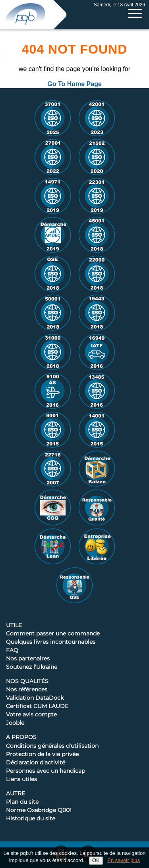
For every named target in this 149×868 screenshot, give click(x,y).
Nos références (27, 690)
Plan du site (22, 802)
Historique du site (31, 819)
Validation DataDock (35, 698)
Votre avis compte (31, 715)
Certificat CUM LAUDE (37, 706)
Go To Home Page (74, 84)
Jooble (15, 723)
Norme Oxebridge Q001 (39, 810)
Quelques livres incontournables (51, 642)
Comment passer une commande (53, 634)
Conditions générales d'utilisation (52, 746)
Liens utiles (21, 779)
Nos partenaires (28, 659)
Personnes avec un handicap (45, 771)
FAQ (12, 651)
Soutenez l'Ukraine (32, 667)
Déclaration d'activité (36, 763)
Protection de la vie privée (42, 754)
